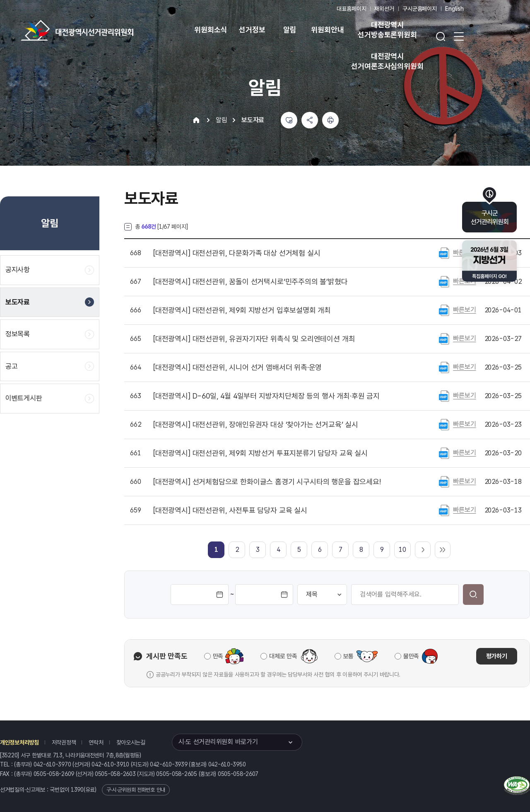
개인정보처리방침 (19, 742)
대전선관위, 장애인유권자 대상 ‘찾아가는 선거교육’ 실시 (256, 425)
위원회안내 (327, 30)
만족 (218, 656)
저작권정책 (64, 742)
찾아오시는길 (131, 742)
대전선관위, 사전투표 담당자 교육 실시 (230, 510)
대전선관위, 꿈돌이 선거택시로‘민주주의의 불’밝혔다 (251, 282)
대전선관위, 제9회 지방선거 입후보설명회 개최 (242, 310)
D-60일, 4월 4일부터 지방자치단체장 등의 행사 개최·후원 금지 (266, 396)
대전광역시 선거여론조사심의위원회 (387, 61)
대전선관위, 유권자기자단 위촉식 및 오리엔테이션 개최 (254, 339)
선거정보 (252, 30)
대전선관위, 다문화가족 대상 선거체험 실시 (237, 253)
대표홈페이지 (351, 9)
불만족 (411, 656)
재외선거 (384, 9)
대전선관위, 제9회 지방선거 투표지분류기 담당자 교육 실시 (260, 453)
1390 (77, 790)
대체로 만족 (283, 656)
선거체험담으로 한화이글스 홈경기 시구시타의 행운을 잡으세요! (267, 482)
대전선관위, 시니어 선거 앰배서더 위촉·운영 (237, 367)
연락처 (96, 742)
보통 (348, 656)
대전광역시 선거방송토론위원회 (387, 30)
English (454, 9)
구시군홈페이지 (420, 9)
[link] (216, 550)
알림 (290, 30)
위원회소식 (211, 30)
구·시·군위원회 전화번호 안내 (136, 790)
